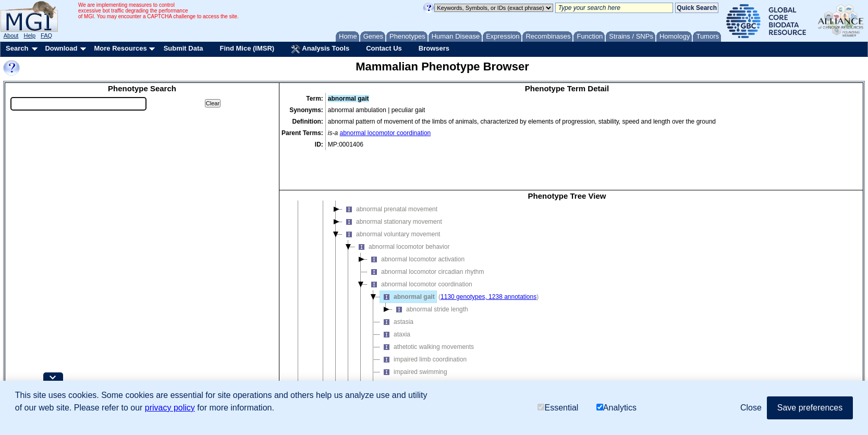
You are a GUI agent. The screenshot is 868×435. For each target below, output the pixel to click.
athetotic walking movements (427, 310)
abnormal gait (407, 260)
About (11, 35)
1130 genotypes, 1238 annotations (488, 260)
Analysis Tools (320, 49)
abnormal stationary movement (392, 185)
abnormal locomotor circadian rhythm (426, 235)
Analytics (616, 408)
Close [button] (751, 408)
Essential (558, 408)
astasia (397, 285)
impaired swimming (414, 335)
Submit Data (184, 48)
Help (29, 35)
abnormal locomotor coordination (386, 133)
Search (17, 48)
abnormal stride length (430, 272)
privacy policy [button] (170, 408)
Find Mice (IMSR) (247, 48)
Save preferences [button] (810, 408)
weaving (398, 347)
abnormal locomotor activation (416, 222)
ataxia (395, 297)
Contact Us (384, 48)
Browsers (434, 48)
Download (61, 48)
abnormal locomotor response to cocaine (431, 360)
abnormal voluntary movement (391, 197)
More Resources (120, 48)
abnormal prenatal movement (390, 172)
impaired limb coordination (423, 322)
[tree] (567, 283)
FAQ (46, 35)
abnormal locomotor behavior (402, 210)
